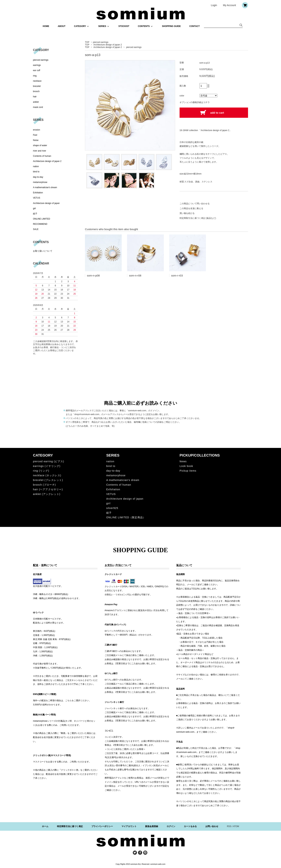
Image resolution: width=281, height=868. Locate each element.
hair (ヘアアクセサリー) (48, 489)
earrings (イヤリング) (47, 466)
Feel (35, 135)
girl (34, 208)
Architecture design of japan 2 (108, 45)
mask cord (38, 107)
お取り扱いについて (43, 251)
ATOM (236, 826)
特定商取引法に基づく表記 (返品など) (198, 218)
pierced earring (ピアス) (49, 461)
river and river (40, 151)
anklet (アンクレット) (47, 494)
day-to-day (38, 177)
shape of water (40, 145)
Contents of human (42, 156)
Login (214, 5)
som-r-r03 (177, 275)
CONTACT (195, 26)
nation (36, 166)
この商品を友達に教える (191, 208)
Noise (36, 140)
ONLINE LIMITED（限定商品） (126, 517)
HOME (46, 26)
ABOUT (62, 26)
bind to (36, 172)
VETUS (37, 198)
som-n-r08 (135, 275)
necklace (37, 81)
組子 (35, 214)
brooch (36, 91)
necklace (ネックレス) (47, 475)
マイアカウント (129, 826)
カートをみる (190, 826)
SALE (36, 229)
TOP (87, 42)
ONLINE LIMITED (41, 219)
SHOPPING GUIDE (171, 26)
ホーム (45, 826)
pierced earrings (101, 42)
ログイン (171, 826)
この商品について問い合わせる (195, 204)
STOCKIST (124, 26)
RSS (229, 826)
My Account (229, 5)
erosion (36, 130)
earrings (37, 65)
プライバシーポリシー (102, 826)
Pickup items (188, 471)
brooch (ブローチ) (44, 485)
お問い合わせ (212, 826)
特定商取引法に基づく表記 (70, 826)
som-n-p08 (93, 275)
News (183, 461)
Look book (186, 466)
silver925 (112, 508)
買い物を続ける (187, 213)
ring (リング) (41, 471)
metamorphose (40, 182)
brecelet (37, 86)
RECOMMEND (40, 224)
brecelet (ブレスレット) (48, 480)
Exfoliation (38, 193)
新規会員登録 (152, 826)
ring (35, 76)
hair (35, 97)
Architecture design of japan (46, 203)
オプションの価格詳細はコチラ (195, 102)
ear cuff (37, 70)
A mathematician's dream (45, 187)
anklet (36, 102)
